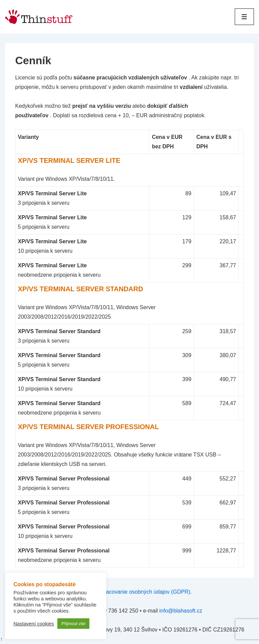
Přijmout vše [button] (74, 624)
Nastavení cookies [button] (34, 624)
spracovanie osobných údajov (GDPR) (144, 592)
